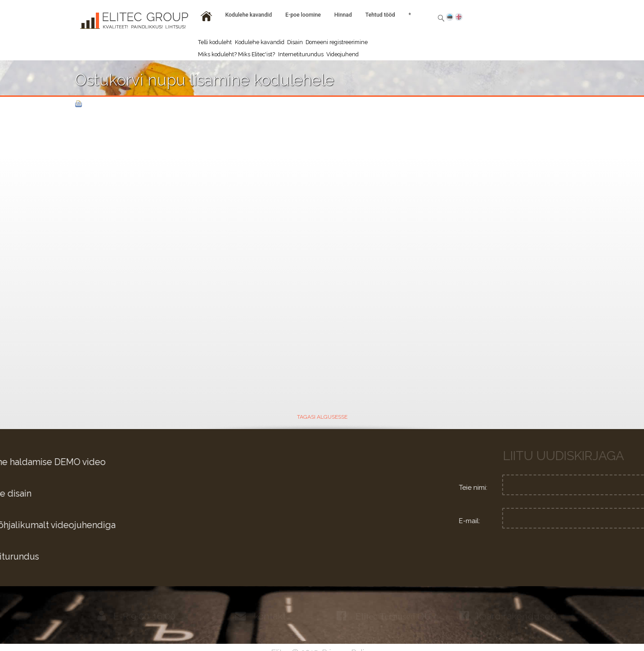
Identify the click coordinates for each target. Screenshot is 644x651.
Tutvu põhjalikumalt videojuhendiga (144, 525)
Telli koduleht (215, 42)
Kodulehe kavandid (260, 42)
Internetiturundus (301, 54)
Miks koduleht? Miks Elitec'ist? (236, 54)
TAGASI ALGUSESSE (322, 417)
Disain (295, 42)
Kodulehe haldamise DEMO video (140, 462)
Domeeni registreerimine (337, 42)
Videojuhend (342, 54)
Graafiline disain (102, 494)
